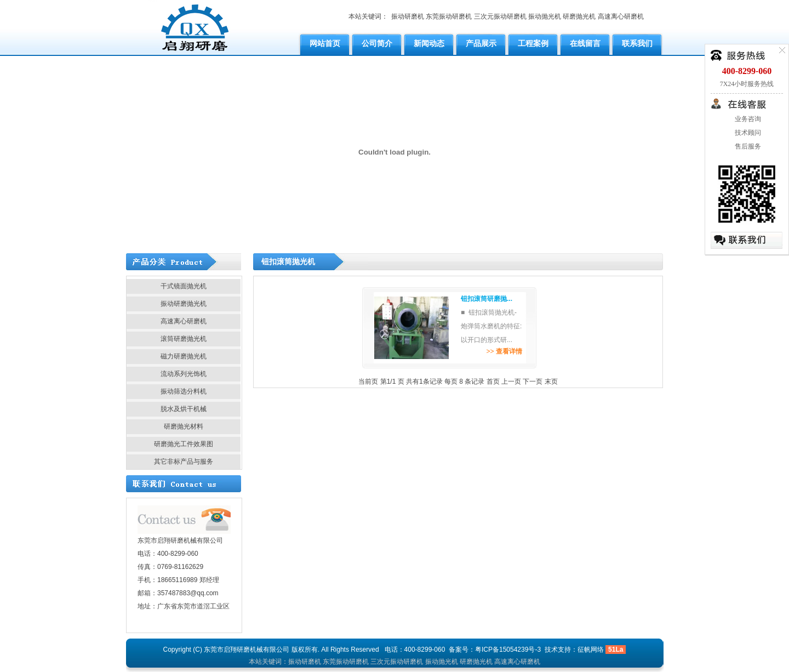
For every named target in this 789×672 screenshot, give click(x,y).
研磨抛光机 (579, 16)
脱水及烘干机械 (184, 409)
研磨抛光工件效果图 (184, 444)
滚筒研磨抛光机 (184, 339)
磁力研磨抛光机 (184, 356)
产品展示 (481, 43)
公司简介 (377, 43)
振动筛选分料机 (184, 391)
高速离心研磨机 (621, 16)
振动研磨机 (408, 16)
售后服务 (747, 146)
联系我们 (637, 43)
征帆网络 (591, 650)
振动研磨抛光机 (184, 304)
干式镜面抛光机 (184, 286)
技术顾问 (747, 133)
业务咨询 (747, 119)
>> (504, 351)
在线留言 (585, 43)
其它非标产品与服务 (184, 462)
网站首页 (325, 43)
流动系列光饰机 (184, 374)
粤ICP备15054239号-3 (508, 650)
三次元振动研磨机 (500, 16)
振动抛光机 (545, 16)
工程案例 (533, 43)
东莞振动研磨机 (449, 16)
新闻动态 (429, 43)
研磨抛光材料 (184, 426)
